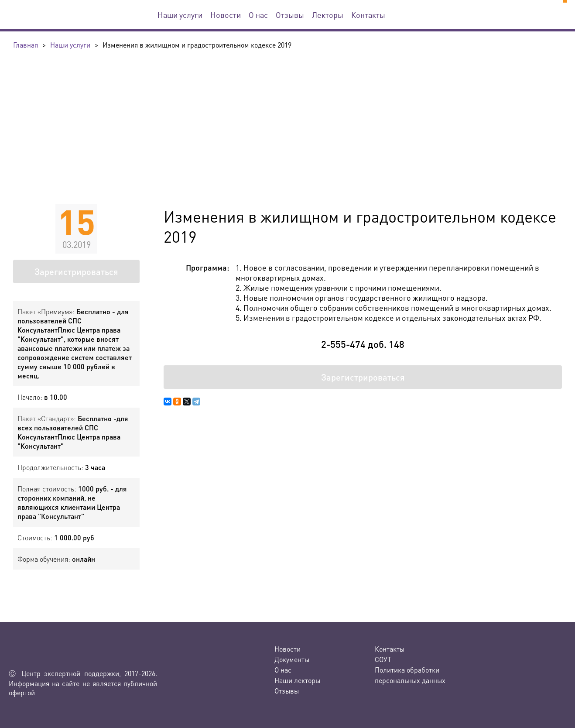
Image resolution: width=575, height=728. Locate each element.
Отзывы (290, 15)
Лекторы (328, 15)
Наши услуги (180, 15)
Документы (292, 659)
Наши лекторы (297, 680)
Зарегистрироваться (76, 271)
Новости (226, 15)
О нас (258, 15)
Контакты (368, 15)
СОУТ (383, 659)
